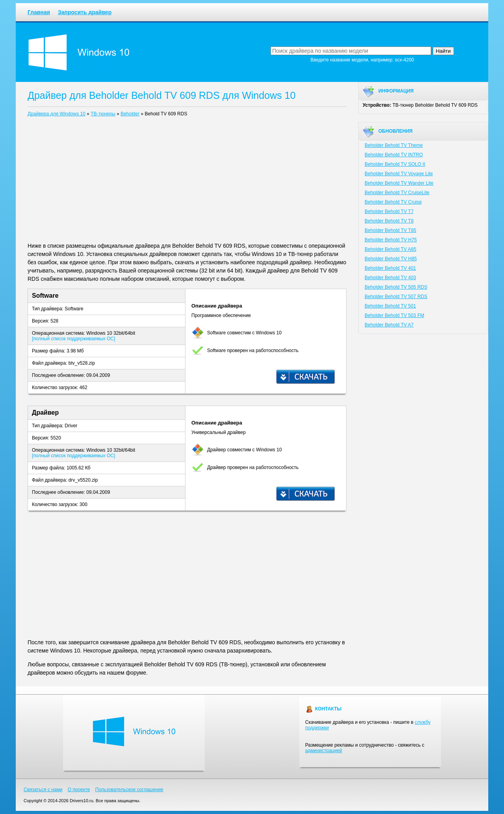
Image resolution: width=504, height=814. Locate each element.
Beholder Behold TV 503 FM (394, 315)
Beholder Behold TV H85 (391, 259)
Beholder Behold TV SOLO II (395, 164)
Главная (39, 12)
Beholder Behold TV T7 (389, 211)
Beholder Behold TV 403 (390, 278)
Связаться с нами (43, 790)
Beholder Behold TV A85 (390, 249)
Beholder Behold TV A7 (389, 325)
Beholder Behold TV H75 (391, 240)
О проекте (79, 790)
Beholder (130, 114)
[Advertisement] (187, 181)
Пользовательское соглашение (129, 790)
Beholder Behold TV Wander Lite (399, 183)
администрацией (324, 751)
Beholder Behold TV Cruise (393, 202)
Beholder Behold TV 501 (390, 306)
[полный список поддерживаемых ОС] (73, 339)
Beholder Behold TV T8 (389, 221)
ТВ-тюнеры (103, 114)
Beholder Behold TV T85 (390, 230)
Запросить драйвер (85, 12)
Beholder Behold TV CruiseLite (397, 193)
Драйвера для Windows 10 (57, 114)
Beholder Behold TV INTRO (394, 155)
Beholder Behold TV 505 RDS (396, 287)
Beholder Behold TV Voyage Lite (399, 174)
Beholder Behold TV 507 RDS (396, 297)
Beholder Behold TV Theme (394, 145)
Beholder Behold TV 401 (390, 268)
